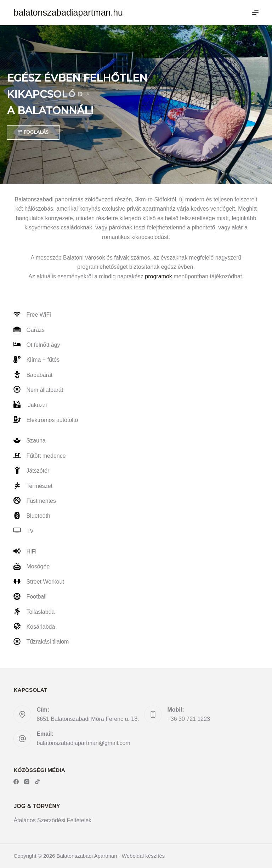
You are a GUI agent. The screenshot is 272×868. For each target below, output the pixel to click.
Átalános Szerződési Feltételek (52, 820)
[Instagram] (27, 782)
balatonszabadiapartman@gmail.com (83, 743)
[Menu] (255, 12)
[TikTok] (37, 782)
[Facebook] (16, 782)
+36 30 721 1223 (189, 719)
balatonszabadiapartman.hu (68, 12)
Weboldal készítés (143, 856)
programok (158, 276)
